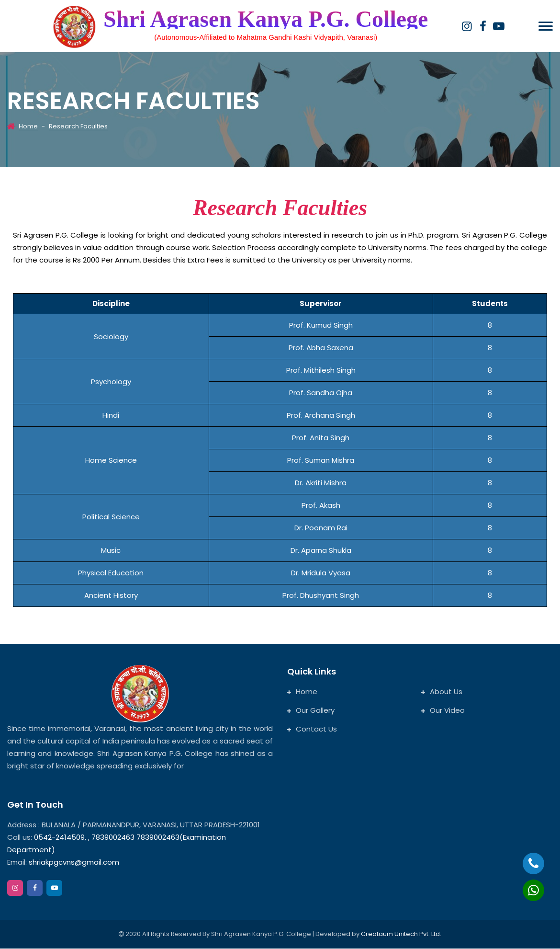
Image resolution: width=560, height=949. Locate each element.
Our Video (443, 711)
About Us (442, 692)
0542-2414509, (60, 838)
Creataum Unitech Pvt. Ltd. (401, 934)
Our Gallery (311, 711)
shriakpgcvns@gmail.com (74, 863)
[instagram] (467, 26)
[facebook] (483, 26)
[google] (499, 26)
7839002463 (114, 838)
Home (28, 127)
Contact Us (312, 729)
